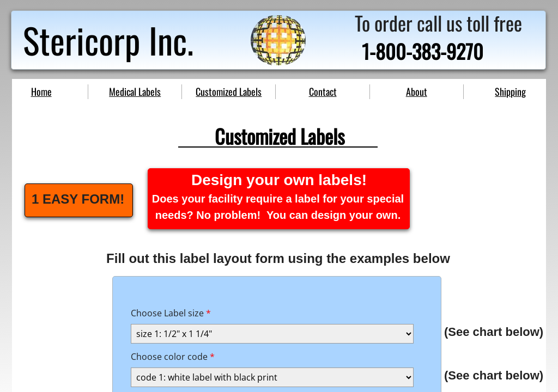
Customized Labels (229, 91)
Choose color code (173, 357)
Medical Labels (135, 91)
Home (41, 91)
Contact (323, 91)
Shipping (510, 91)
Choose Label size (171, 313)
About (417, 91)
